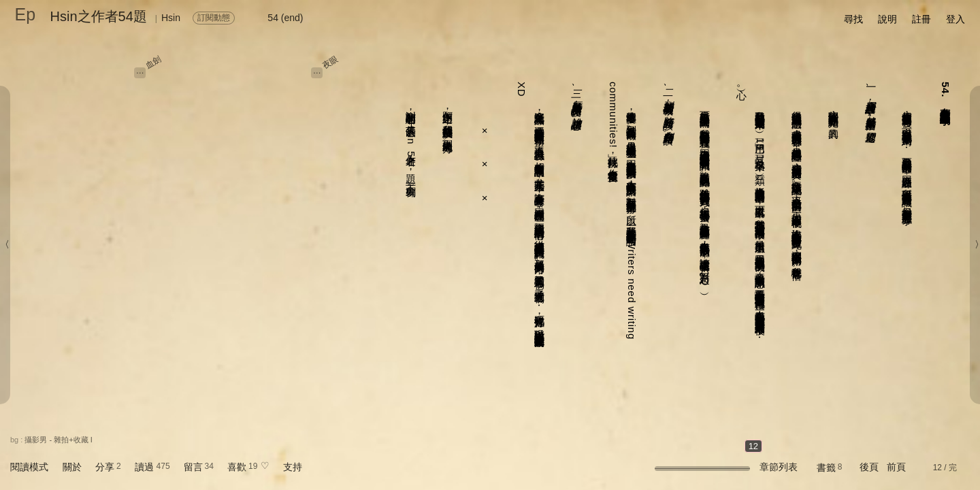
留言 (193, 467)
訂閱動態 (214, 18)
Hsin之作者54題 (99, 16)
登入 (955, 19)
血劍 (153, 62)
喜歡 (237, 467)
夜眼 (331, 62)
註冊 (921, 19)
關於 (72, 467)
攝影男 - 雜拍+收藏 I (58, 440)
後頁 (869, 467)
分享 (105, 467)
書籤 (826, 468)
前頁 (896, 467)
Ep (26, 14)
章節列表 (779, 467)
